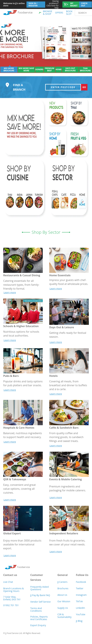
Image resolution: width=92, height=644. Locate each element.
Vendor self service (41, 605)
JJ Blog (79, 624)
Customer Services (37, 580)
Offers (59, 13)
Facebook (81, 585)
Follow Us (82, 578)
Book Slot (69, 13)
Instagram (81, 598)
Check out (84, 4)
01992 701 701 (11, 609)
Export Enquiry (38, 628)
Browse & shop (48, 13)
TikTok (79, 604)
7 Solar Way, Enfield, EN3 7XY (12, 601)
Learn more (10, 296)
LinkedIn (80, 611)
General (62, 578)
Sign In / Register (33, 4)
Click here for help (52, 4)
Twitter (80, 591)
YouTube (81, 617)
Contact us (10, 578)
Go (84, 90)
